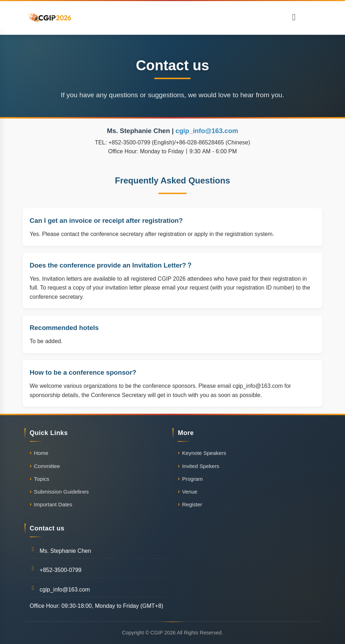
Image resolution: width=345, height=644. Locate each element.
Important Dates (53, 504)
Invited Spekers (201, 466)
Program (192, 479)
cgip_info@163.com (207, 131)
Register (192, 504)
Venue (190, 492)
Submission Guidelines (62, 492)
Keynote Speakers (204, 453)
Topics (42, 479)
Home (41, 453)
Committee (47, 466)
